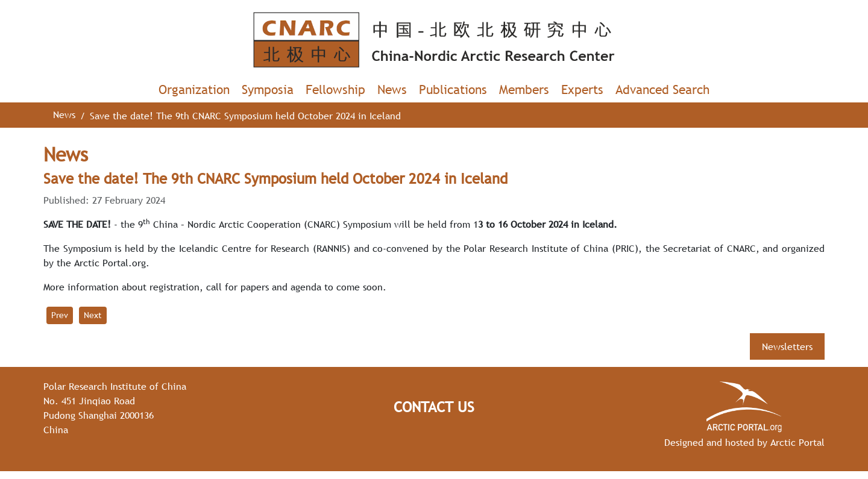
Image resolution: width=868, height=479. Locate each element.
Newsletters (787, 346)
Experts (582, 89)
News (392, 89)
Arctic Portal (797, 442)
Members (524, 89)
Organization (194, 89)
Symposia (268, 89)
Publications (453, 89)
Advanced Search (662, 89)
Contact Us (434, 407)
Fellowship (335, 89)
